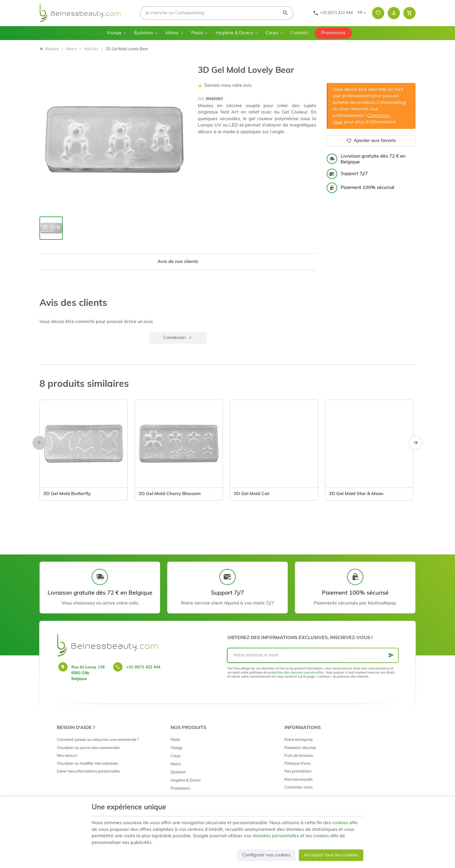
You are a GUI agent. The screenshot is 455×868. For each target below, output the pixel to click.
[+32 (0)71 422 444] (333, 13)
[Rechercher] (285, 13)
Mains (172, 33)
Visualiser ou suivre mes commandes (88, 748)
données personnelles (276, 836)
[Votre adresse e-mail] (313, 655)
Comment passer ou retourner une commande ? (98, 740)
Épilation (143, 33)
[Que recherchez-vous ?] (217, 13)
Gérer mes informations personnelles (88, 772)
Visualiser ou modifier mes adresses (87, 764)
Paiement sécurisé (300, 748)
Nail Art (91, 49)
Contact (299, 33)
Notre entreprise (299, 740)
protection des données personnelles (296, 673)
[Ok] (391, 655)
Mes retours (67, 756)
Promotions (333, 33)
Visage (114, 33)
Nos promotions (298, 772)
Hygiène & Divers (234, 33)
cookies (340, 823)
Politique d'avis (297, 764)
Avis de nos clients (178, 262)
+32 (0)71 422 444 (143, 667)
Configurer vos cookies (266, 855)
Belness (49, 49)
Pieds (197, 33)
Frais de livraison (299, 756)
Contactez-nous (298, 787)
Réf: (201, 99)
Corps (272, 33)
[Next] (416, 443)
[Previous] (39, 443)
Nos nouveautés (298, 780)
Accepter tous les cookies (331, 855)
